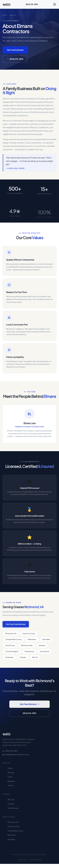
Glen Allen (11, 839)
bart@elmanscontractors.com (16, 755)
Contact (11, 804)
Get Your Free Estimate (16, 626)
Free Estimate (13, 808)
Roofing (11, 773)
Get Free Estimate (15, 50)
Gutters (11, 785)
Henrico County (14, 826)
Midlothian (12, 835)
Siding (10, 768)
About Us (11, 799)
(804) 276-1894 (32, 4)
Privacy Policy (23, 860)
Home (5, 15)
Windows (11, 781)
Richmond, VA (13, 822)
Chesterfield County (15, 831)
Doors (10, 777)
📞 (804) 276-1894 (15, 59)
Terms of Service (36, 860)
